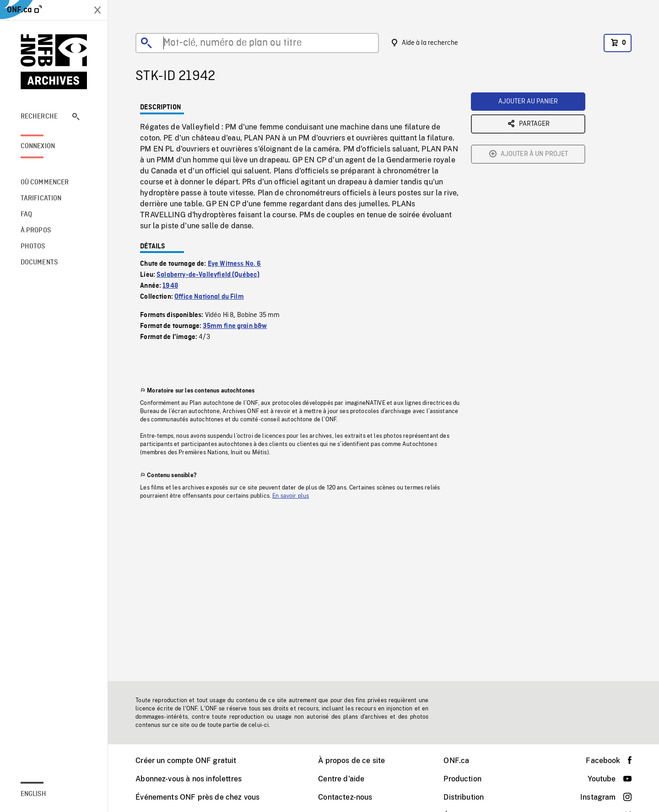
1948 (170, 286)
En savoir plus (291, 496)
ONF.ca (456, 761)
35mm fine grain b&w (235, 326)
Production (462, 779)
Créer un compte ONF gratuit (186, 761)
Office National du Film (209, 297)
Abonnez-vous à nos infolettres (189, 779)
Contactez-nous (345, 797)
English (33, 794)
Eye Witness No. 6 (235, 264)
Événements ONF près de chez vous (197, 797)
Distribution (464, 797)
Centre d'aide (341, 779)
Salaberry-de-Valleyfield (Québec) (208, 275)
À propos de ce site (351, 761)
